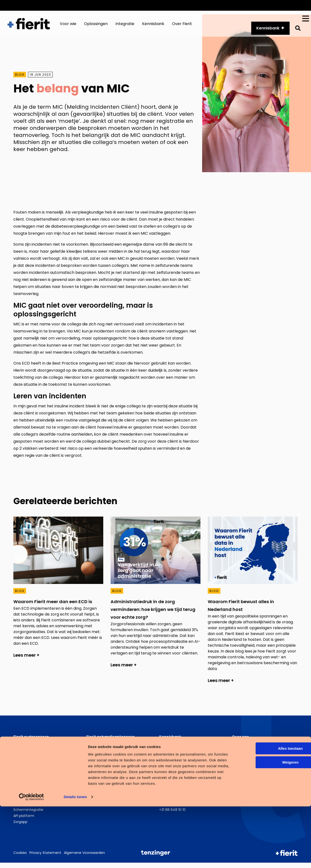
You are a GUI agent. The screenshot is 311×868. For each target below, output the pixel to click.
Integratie (125, 26)
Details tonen (75, 858)
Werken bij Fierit (245, 754)
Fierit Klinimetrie (27, 760)
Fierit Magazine (172, 772)
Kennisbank (153, 26)
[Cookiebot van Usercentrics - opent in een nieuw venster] (31, 859)
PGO (17, 797)
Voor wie (68, 26)
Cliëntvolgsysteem (102, 797)
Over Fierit (182, 26)
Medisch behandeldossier (35, 766)
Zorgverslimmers (246, 760)
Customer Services (197, 5)
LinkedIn (244, 797)
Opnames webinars (176, 760)
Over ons (263, 5)
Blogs (164, 754)
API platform (235, 5)
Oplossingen (96, 26)
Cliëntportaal (24, 754)
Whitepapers (170, 748)
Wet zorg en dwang (30, 772)
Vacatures (290, 5)
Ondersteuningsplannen (107, 748)
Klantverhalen (171, 766)
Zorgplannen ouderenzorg (35, 748)
